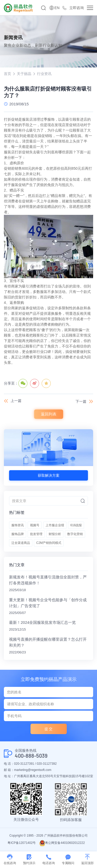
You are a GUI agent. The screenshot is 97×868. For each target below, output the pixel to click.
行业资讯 (44, 74)
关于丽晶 (24, 74)
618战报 (76, 525)
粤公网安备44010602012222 (62, 843)
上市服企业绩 (55, 525)
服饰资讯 (18, 525)
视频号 (35, 525)
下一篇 (81, 401)
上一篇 (16, 401)
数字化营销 (75, 534)
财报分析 (55, 534)
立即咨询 (77, 8)
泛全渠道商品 (21, 543)
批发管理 (36, 534)
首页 (8, 74)
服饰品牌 (18, 534)
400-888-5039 (31, 756)
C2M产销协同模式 (49, 543)
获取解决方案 (49, 475)
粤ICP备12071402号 (22, 843)
